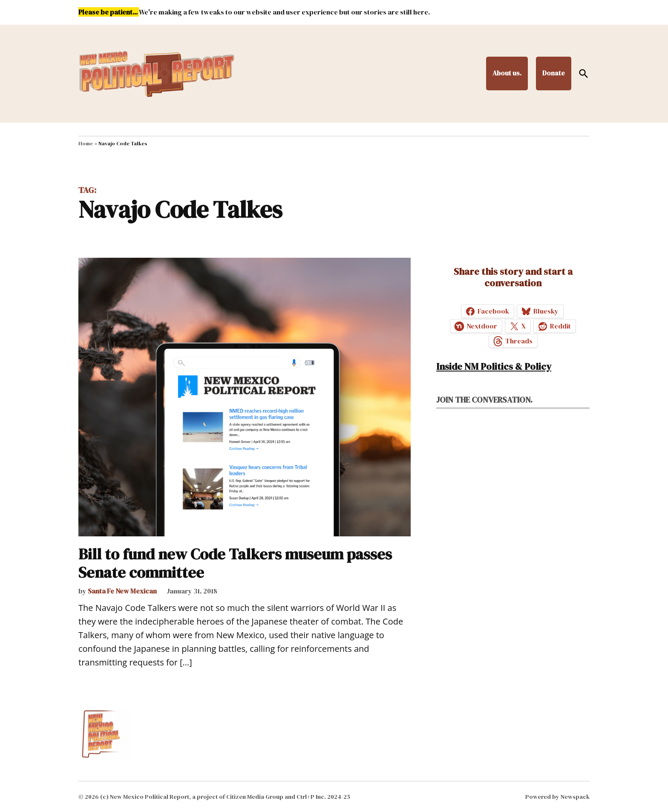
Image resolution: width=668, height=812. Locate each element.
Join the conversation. (484, 400)
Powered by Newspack (557, 797)
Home (86, 144)
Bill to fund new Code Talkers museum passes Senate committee (235, 563)
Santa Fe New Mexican (122, 591)
